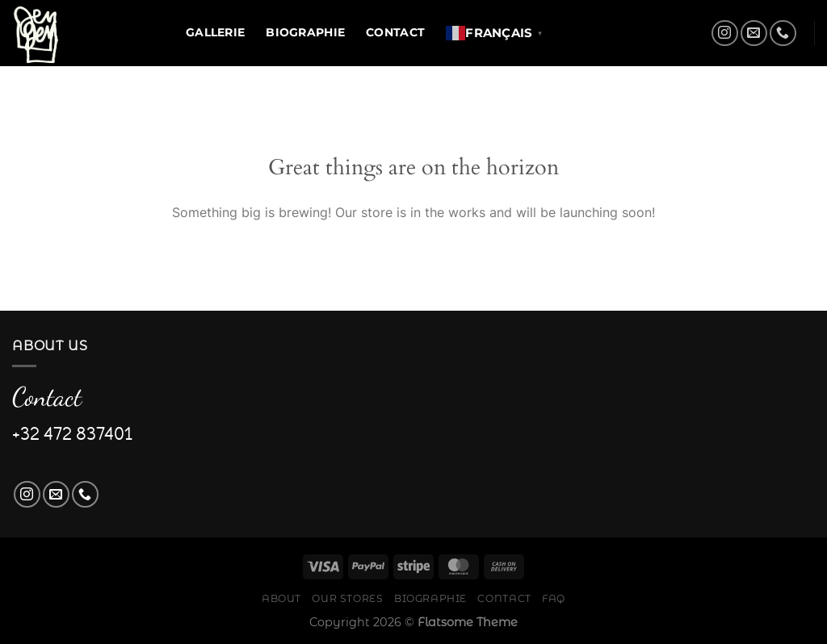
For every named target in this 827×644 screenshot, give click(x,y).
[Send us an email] (754, 33)
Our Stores (347, 598)
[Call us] (783, 33)
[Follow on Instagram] (725, 33)
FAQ (554, 598)
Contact (395, 32)
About (281, 598)
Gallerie (215, 32)
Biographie (305, 32)
